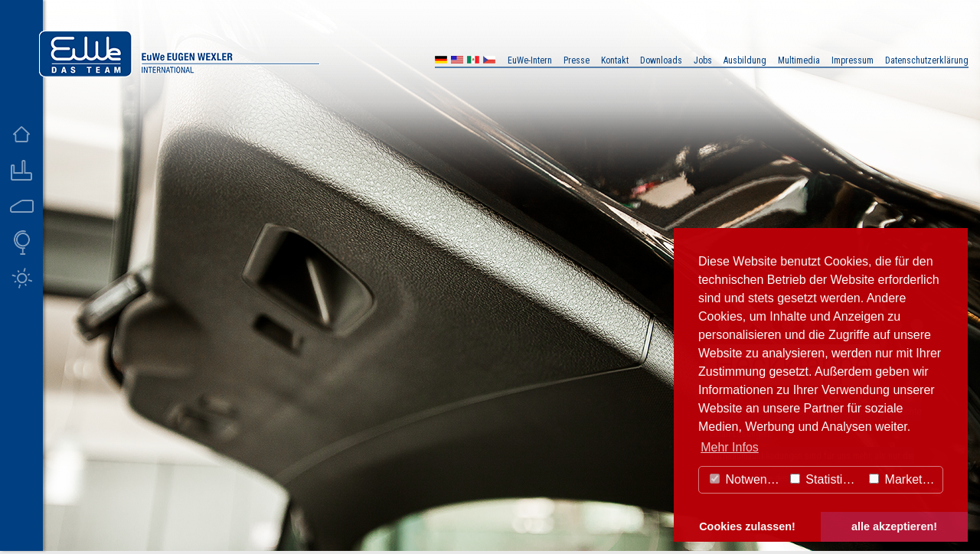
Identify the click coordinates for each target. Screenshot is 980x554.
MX (473, 62)
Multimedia (799, 60)
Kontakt (615, 60)
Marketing (904, 479)
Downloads (661, 60)
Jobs (703, 60)
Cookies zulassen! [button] (747, 526)
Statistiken (826, 479)
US (457, 62)
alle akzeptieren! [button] (894, 526)
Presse (577, 60)
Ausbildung (745, 60)
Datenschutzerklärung (927, 60)
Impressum (853, 60)
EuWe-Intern (530, 60)
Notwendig (746, 479)
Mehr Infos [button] (730, 447)
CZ (489, 62)
